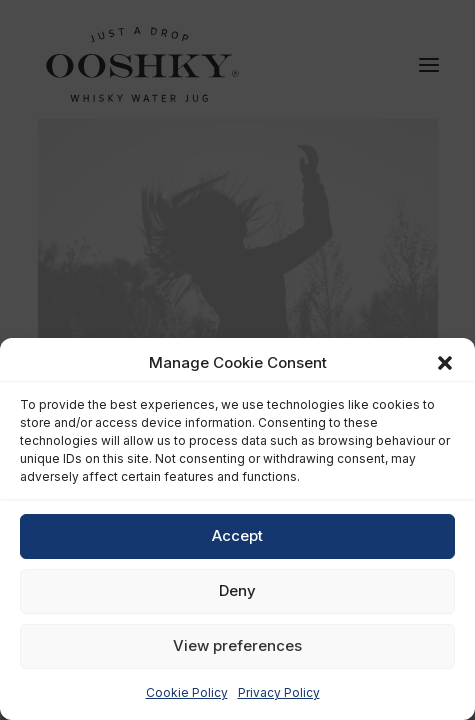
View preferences (237, 645)
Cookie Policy (187, 692)
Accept (237, 535)
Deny (237, 590)
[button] (445, 363)
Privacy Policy (279, 692)
